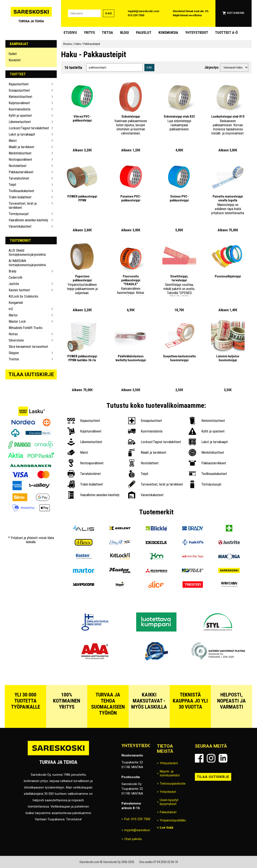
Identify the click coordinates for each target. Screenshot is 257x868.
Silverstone (16, 340)
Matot (13, 141)
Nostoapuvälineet (20, 160)
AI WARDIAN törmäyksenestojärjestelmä (27, 263)
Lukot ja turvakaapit (22, 134)
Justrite (14, 284)
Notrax (13, 334)
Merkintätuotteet (20, 153)
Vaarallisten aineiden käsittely (28, 220)
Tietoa (107, 33)
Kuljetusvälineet (19, 103)
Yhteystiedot (197, 33)
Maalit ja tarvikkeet (21, 147)
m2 (11, 309)
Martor (13, 315)
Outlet (13, 54)
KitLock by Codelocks (23, 296)
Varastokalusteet (20, 226)
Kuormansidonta (19, 109)
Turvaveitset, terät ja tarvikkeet (23, 206)
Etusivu (70, 33)
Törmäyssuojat (19, 214)
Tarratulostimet (19, 178)
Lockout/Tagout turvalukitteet (29, 128)
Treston (14, 359)
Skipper (14, 353)
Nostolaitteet (18, 166)
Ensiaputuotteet (19, 90)
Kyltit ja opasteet (20, 116)
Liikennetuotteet (20, 122)
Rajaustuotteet (19, 84)
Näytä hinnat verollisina (187, 15)
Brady (13, 271)
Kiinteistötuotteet (20, 97)
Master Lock (17, 321)
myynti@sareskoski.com (143, 11)
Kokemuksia (168, 33)
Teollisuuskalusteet (21, 191)
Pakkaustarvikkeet (21, 172)
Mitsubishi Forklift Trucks (26, 328)
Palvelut (144, 33)
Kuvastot (15, 60)
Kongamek (16, 303)
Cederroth (15, 278)
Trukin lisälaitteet (20, 197)
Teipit (12, 185)
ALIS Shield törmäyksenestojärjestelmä (27, 253)
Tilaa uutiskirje (31, 374)
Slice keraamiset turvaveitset (28, 347)
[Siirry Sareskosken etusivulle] (31, 13)
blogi (124, 33)
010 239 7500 (136, 15)
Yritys (89, 33)
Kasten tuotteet (19, 290)
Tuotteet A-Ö (226, 33)
